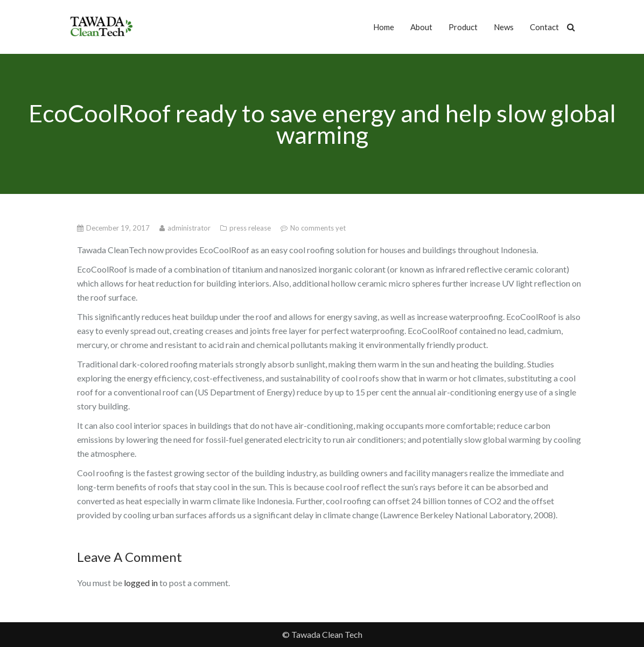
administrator (190, 228)
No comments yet (318, 228)
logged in (141, 583)
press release (251, 228)
